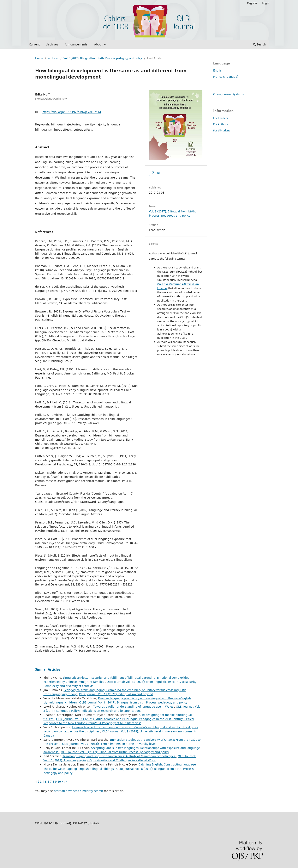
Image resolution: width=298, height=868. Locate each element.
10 (59, 782)
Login (266, 3)
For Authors (220, 124)
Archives (52, 44)
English (218, 70)
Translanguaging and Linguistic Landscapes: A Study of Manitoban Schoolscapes (119, 756)
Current (34, 44)
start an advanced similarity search (79, 791)
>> (66, 782)
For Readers (220, 118)
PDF (158, 173)
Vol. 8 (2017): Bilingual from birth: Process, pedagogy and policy (103, 58)
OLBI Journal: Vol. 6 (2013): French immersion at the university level (109, 744)
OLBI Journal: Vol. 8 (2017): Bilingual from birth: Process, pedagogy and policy (133, 702)
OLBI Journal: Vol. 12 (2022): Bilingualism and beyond (116, 694)
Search (260, 44)
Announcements (76, 44)
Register (252, 3)
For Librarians (222, 130)
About (99, 44)
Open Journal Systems (228, 94)
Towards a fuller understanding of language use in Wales (134, 706)
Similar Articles (48, 669)
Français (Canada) (226, 77)
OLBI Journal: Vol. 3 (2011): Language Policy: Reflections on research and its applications (122, 709)
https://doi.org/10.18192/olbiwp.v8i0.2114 (72, 112)
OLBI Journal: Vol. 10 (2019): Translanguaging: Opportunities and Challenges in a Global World (120, 758)
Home (39, 58)
